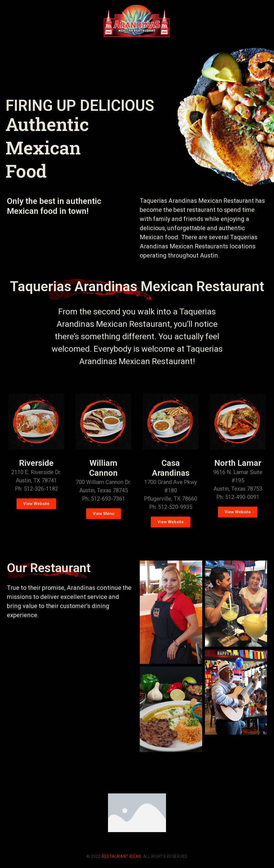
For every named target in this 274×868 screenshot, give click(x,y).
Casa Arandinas (171, 468)
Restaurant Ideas (121, 856)
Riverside (36, 463)
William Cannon (103, 468)
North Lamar (238, 463)
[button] (36, 504)
